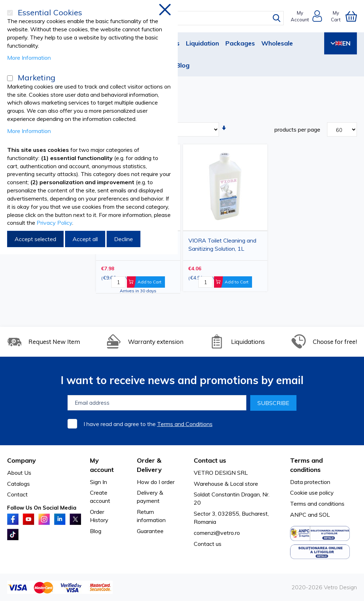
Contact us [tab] (210, 460)
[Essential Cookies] (10, 13)
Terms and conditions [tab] (306, 465)
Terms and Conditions (185, 424)
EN (341, 43)
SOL (324, 515)
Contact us (208, 544)
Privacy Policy (54, 223)
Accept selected (35, 239)
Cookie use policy (312, 493)
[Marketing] (10, 78)
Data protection (310, 482)
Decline (124, 239)
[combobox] (187, 18)
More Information (29, 58)
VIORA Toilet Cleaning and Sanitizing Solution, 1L (222, 244)
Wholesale (277, 43)
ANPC (298, 515)
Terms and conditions (317, 504)
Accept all (85, 239)
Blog (183, 65)
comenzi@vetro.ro (217, 533)
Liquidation (202, 43)
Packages (240, 43)
